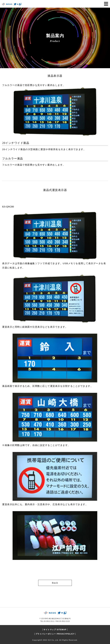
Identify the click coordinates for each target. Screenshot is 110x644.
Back (55, 583)
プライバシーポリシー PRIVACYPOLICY (55, 634)
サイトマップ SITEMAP (55, 630)
